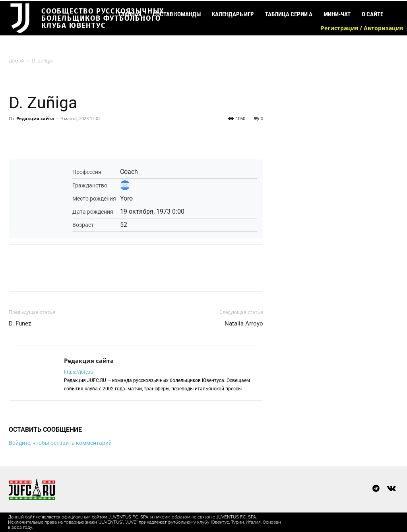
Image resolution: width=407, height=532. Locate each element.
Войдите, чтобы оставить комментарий (60, 443)
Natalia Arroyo (244, 323)
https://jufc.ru (79, 372)
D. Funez (20, 323)
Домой (16, 61)
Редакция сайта (35, 118)
